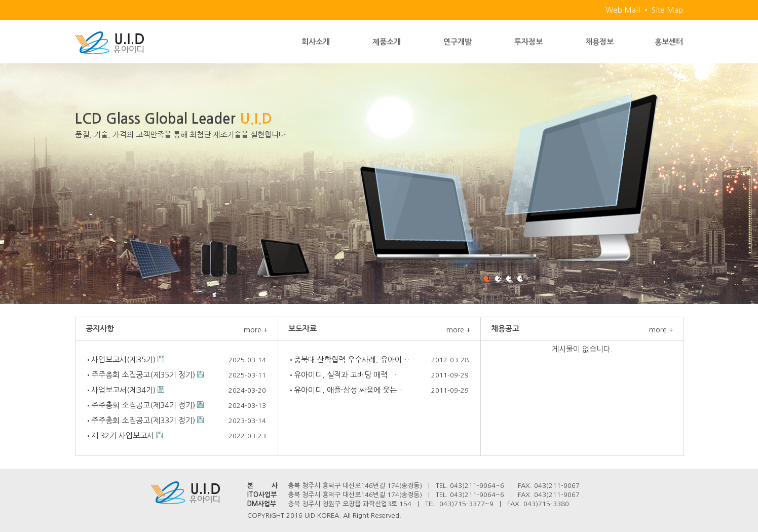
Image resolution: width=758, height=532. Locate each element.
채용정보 (599, 42)
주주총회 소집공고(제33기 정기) (143, 420)
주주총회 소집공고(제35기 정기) (143, 375)
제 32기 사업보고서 (123, 435)
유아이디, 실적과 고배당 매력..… (347, 375)
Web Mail (623, 10)
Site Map (667, 10)
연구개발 (458, 42)
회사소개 (316, 42)
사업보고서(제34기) (123, 390)
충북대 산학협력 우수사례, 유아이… (352, 359)
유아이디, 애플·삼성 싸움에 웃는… (349, 390)
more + (256, 330)
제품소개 (387, 42)
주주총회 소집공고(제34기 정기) (143, 405)
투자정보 (528, 42)
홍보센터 (669, 42)
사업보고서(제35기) (123, 359)
